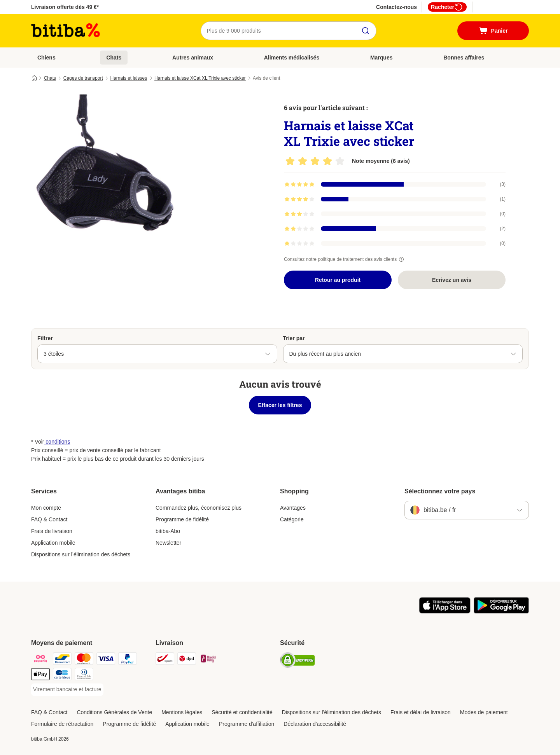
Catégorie (292, 519)
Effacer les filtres (280, 405)
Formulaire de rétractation (62, 724)
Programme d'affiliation (247, 724)
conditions (57, 442)
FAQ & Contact (49, 519)
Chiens (46, 58)
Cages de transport (83, 78)
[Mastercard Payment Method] (84, 660)
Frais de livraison (52, 531)
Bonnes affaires (464, 58)
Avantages (293, 508)
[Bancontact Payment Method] (62, 660)
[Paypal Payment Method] (128, 660)
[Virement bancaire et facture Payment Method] (67, 690)
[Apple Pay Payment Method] (40, 675)
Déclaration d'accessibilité (315, 724)
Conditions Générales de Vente (114, 712)
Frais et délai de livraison (421, 712)
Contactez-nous (396, 7)
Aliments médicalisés (292, 58)
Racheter (447, 7)
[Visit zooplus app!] (445, 612)
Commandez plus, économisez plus (199, 508)
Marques (381, 58)
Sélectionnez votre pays (440, 491)
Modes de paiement (484, 712)
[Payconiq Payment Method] (40, 660)
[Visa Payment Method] (106, 660)
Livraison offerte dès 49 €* (65, 7)
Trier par (294, 338)
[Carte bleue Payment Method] (62, 675)
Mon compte (46, 508)
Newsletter (168, 543)
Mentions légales (182, 712)
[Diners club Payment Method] (84, 675)
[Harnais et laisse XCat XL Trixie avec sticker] (105, 168)
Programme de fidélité (182, 519)
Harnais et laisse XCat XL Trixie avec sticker (200, 78)
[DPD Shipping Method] (187, 660)
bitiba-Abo (168, 531)
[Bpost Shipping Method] (165, 660)
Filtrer (45, 338)
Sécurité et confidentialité (242, 712)
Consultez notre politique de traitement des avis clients (345, 259)
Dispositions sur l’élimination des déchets (81, 554)
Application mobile (53, 543)
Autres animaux (193, 58)
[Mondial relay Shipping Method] (208, 660)
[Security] (297, 661)
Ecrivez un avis (452, 280)
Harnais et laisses (129, 78)
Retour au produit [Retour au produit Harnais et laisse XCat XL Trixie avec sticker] (338, 280)
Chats (114, 58)
